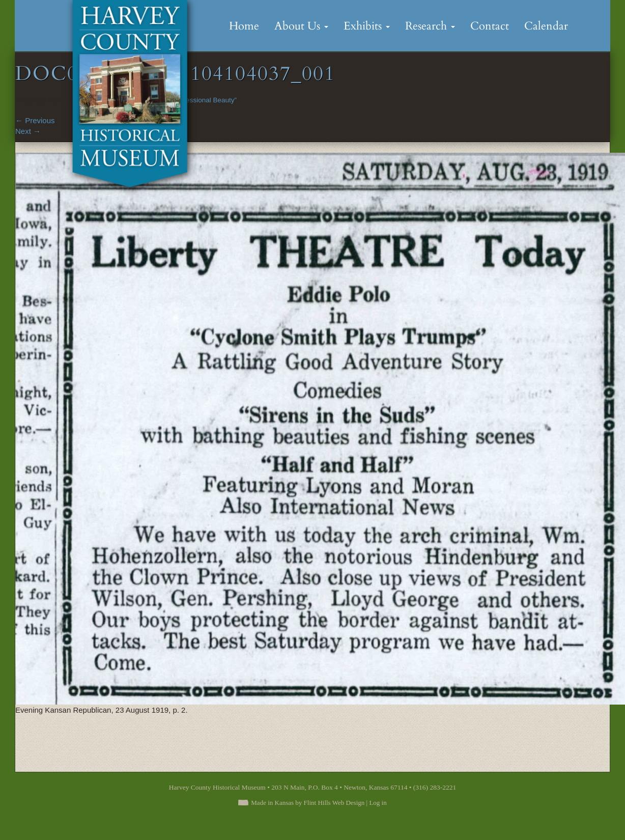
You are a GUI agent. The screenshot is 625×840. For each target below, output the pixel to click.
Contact (490, 26)
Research (430, 26)
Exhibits (367, 26)
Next (28, 131)
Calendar (546, 26)
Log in (378, 803)
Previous (35, 120)
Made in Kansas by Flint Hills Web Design (308, 803)
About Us (301, 26)
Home (244, 26)
